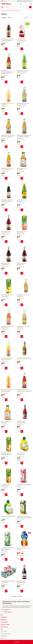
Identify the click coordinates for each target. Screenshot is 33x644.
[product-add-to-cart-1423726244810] (22, 368)
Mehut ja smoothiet (14, 11)
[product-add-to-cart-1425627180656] (22, 591)
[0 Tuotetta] (31, 4)
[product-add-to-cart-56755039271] (6, 336)
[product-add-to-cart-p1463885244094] (6, 400)
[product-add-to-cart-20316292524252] (6, 273)
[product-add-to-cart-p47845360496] (6, 431)
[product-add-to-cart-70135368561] (6, 210)
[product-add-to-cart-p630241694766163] (6, 178)
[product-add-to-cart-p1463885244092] (22, 82)
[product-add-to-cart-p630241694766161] (22, 147)
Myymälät (3, 620)
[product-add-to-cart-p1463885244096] (6, 82)
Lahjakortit (4, 617)
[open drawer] (2, 7)
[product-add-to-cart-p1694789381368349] (22, 559)
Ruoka (3, 11)
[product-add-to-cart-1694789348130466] (22, 305)
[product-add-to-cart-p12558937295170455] (22, 49)
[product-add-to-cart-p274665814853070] (6, 495)
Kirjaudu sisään (5, 624)
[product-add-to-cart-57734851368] (6, 559)
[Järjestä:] (28, 18)
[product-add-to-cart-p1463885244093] (6, 114)
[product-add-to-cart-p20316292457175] (22, 273)
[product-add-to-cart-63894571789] (6, 591)
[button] (21, 4)
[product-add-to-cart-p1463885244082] (6, 49)
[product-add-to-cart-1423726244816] (22, 431)
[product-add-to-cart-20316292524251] (6, 242)
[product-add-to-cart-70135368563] (22, 336)
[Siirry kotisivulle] (6, 4)
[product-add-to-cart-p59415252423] (22, 210)
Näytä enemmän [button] (6, 609)
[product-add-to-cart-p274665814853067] (6, 305)
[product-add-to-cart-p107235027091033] (6, 526)
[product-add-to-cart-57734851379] (22, 526)
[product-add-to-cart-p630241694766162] (6, 147)
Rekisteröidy (4, 627)
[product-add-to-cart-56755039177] (6, 463)
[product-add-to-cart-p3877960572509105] (22, 114)
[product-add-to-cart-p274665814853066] (22, 242)
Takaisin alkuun (7, 612)
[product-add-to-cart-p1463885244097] (22, 400)
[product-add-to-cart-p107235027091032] (22, 463)
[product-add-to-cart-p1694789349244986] (22, 495)
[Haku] (30, 7)
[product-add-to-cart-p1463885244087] (6, 368)
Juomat (7, 11)
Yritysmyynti (4, 622)
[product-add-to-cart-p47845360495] (22, 178)
